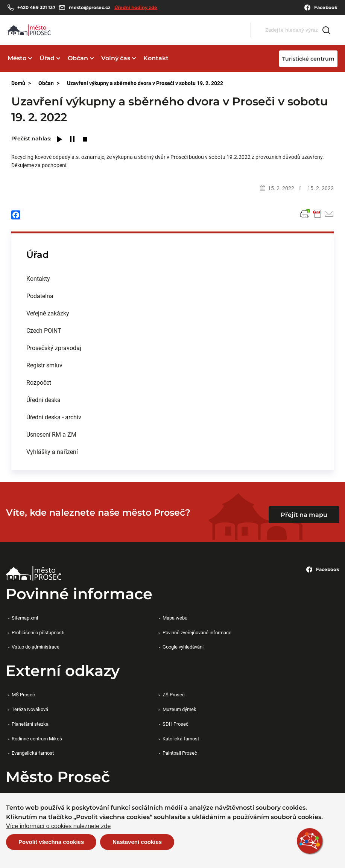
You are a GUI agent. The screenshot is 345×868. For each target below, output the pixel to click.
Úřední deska (43, 400)
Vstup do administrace (36, 647)
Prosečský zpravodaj (54, 348)
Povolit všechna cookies (51, 842)
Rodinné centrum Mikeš (37, 739)
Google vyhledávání (183, 647)
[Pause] (72, 140)
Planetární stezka (30, 724)
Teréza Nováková (30, 709)
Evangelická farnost (33, 753)
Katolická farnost (181, 739)
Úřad (47, 58)
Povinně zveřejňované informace (197, 632)
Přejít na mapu (304, 515)
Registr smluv (44, 365)
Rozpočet (39, 382)
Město (17, 58)
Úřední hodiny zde (136, 7)
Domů (18, 83)
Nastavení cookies (137, 842)
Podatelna (40, 296)
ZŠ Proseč (174, 694)
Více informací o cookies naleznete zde (58, 826)
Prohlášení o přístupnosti (38, 632)
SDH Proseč (176, 724)
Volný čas (116, 58)
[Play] (59, 140)
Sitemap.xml (25, 618)
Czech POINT (44, 330)
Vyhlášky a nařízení (52, 452)
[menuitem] (172, 279)
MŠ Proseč (23, 694)
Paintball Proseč (180, 753)
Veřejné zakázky (48, 313)
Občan (78, 58)
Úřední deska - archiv (54, 417)
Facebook (321, 8)
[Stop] (85, 140)
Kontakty (38, 278)
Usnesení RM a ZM (51, 434)
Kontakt (156, 58)
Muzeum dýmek (179, 709)
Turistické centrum (308, 59)
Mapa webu (175, 618)
